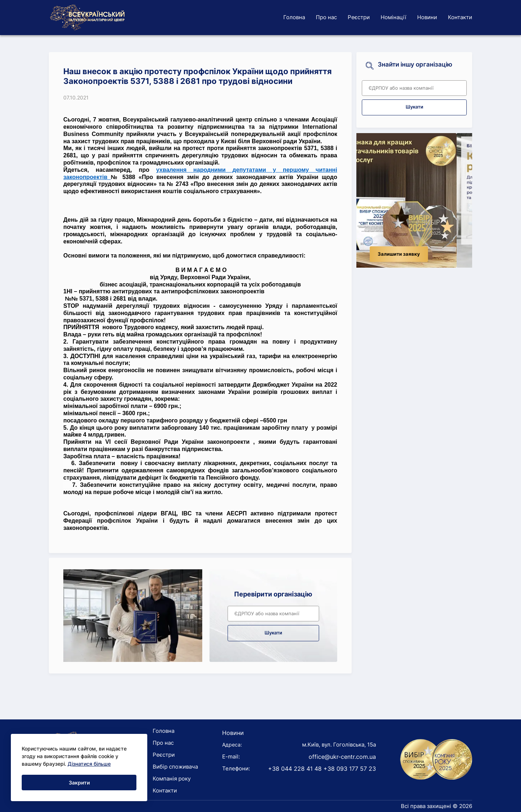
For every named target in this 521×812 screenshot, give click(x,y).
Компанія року (172, 779)
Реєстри (359, 17)
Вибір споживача (175, 767)
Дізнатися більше (89, 764)
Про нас (326, 17)
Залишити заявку (414, 254)
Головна (294, 17)
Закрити (79, 783)
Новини (427, 17)
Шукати (273, 633)
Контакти (460, 17)
